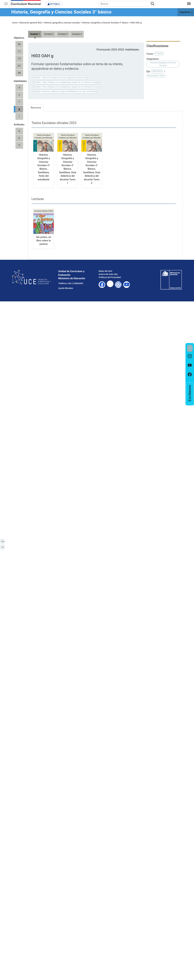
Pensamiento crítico (156, 73)
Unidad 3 (63, 31)
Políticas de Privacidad (110, 274)
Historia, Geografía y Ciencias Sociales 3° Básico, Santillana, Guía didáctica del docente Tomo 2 (92, 166)
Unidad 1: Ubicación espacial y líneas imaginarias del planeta (60, 75)
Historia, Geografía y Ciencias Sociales (163, 61)
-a (3, 547)
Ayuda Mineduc (66, 285)
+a (3, 541)
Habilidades (157, 68)
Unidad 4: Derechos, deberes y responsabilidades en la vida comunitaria (65, 88)
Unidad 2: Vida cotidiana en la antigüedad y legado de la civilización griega (66, 79)
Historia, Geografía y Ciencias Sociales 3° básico (61, 12)
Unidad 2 (49, 31)
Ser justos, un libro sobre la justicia (44, 237)
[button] (190, 348)
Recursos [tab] (36, 105)
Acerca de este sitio (108, 271)
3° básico (159, 51)
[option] (190, 356)
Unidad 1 (35, 31)
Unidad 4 (77, 31)
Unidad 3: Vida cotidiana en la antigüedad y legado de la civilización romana (67, 84)
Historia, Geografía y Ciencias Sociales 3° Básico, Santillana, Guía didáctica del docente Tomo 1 (68, 166)
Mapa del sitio (105, 268)
